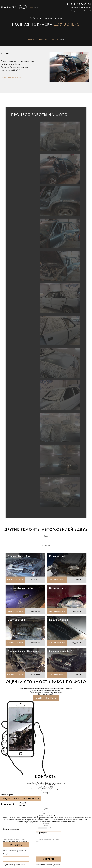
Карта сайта (46, 825)
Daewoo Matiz (16, 621)
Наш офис (46, 794)
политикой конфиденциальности (64, 823)
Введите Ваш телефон (11, 830)
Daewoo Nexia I (59, 621)
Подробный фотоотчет (11, 77)
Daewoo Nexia (58, 557)
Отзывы (46, 815)
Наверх (46, 826)
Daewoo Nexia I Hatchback (24, 652)
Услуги (46, 809)
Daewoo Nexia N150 (62, 652)
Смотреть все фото (15, 580)
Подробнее (35, 580)
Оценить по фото (46, 699)
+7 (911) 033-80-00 (85, 8)
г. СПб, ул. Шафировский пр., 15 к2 (81, 11)
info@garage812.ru (48, 788)
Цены (46, 811)
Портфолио (46, 813)
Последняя (46, 546)
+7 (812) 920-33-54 (78, 4)
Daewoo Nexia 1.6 (19, 557)
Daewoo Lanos (58, 589)
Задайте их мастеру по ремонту (21, 800)
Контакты (46, 778)
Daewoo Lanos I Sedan (21, 589)
